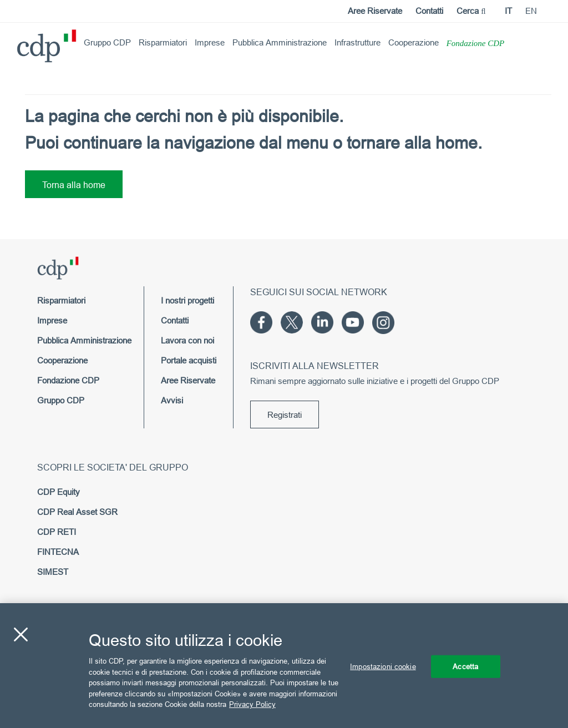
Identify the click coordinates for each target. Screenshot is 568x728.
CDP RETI (57, 532)
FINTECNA (58, 552)
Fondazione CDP (476, 43)
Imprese (210, 42)
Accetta (465, 666)
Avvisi (172, 400)
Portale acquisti (189, 360)
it (508, 11)
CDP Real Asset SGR (77, 512)
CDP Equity (59, 492)
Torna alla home (74, 185)
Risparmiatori (163, 42)
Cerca (471, 11)
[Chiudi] (21, 634)
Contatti (429, 11)
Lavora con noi (187, 340)
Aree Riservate (375, 11)
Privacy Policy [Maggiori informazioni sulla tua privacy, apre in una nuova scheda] (252, 704)
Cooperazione (414, 42)
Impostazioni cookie (383, 666)
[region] (284, 666)
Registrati (285, 415)
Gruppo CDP (107, 42)
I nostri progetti (187, 300)
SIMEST (53, 572)
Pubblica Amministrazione (280, 42)
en (531, 11)
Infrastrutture (357, 42)
